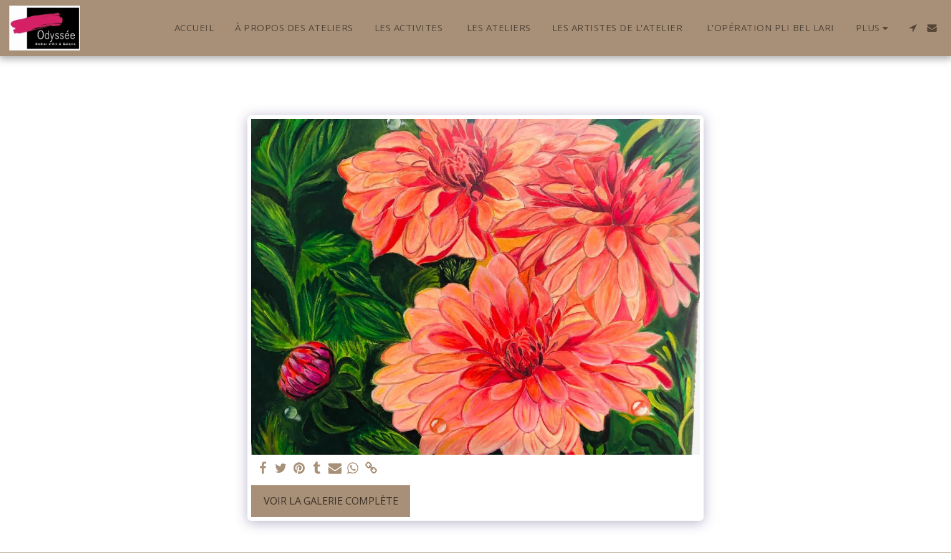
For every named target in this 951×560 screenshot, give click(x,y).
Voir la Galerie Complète (331, 501)
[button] (913, 28)
